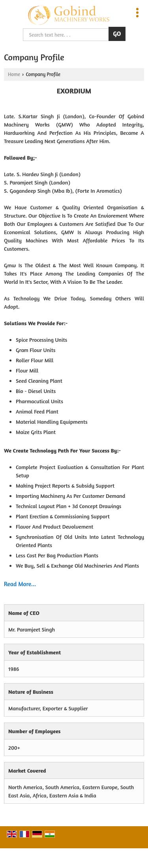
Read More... (20, 584)
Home (14, 74)
